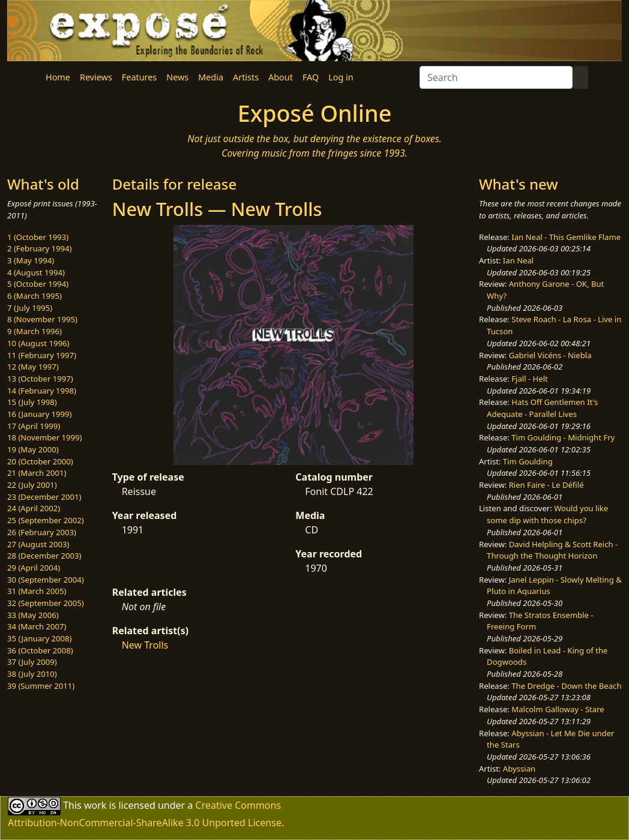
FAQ (311, 77)
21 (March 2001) (37, 473)
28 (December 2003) (44, 556)
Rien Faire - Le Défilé (546, 485)
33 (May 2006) (33, 615)
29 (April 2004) (34, 568)
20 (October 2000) (40, 461)
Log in (341, 77)
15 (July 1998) (32, 402)
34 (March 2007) (37, 626)
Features (139, 77)
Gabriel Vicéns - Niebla (550, 355)
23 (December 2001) (44, 497)
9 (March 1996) (35, 331)
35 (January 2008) (39, 638)
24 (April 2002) (34, 508)
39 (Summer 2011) (41, 686)
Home (58, 77)
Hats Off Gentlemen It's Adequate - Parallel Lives (542, 408)
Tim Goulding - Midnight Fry (563, 437)
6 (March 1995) (35, 296)
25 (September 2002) (46, 520)
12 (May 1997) (33, 367)
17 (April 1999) (34, 426)
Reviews (96, 77)
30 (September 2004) (46, 580)
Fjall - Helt (530, 379)
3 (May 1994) (31, 260)
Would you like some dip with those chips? (547, 514)
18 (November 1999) (45, 437)
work (95, 805)
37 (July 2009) (32, 662)
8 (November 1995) (42, 319)
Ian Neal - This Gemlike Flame (566, 237)
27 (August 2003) (38, 544)
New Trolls (145, 645)
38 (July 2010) (32, 674)
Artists (246, 77)
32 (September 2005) (46, 603)
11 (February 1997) (42, 355)
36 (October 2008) (40, 650)
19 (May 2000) (33, 449)
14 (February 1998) (42, 391)
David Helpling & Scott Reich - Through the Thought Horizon (552, 550)
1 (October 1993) (38, 237)
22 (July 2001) (32, 485)
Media (211, 77)
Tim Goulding (528, 461)
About (281, 77)
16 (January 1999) (39, 414)
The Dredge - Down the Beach (566, 686)
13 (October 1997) (40, 379)
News (177, 77)
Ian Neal (518, 260)
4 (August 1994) (36, 272)
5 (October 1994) (38, 284)
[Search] (496, 77)
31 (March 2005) (37, 591)
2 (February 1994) (39, 248)
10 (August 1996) (38, 343)
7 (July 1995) (30, 308)
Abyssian (519, 769)
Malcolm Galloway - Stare (558, 709)
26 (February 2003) (42, 532)
